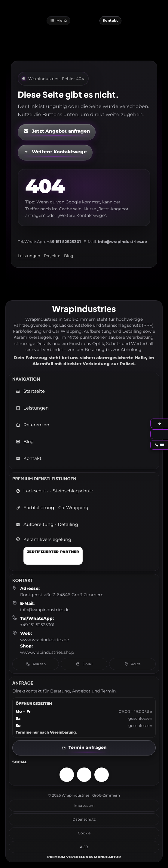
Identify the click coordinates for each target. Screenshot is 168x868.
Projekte (52, 256)
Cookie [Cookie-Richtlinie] (84, 833)
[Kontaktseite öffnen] (84, 748)
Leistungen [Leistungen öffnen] (32, 408)
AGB (84, 847)
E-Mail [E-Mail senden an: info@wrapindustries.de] (84, 664)
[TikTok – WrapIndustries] (102, 775)
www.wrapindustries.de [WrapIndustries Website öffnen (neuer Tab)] (44, 640)
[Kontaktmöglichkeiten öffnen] (55, 153)
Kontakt (29, 458)
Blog (69, 256)
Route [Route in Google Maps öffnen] (132, 664)
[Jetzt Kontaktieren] (110, 21)
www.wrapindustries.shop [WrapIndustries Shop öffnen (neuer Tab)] (47, 652)
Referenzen (32, 425)
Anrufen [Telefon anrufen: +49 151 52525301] (36, 664)
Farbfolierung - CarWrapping (52, 508)
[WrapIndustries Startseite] (85, 21)
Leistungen (29, 256)
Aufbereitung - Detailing (47, 524)
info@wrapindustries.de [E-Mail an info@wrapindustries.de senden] (45, 610)
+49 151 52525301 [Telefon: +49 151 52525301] (37, 625)
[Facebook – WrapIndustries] (84, 775)
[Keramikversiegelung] (49, 551)
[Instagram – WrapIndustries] (67, 775)
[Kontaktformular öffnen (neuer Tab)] (57, 132)
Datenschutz (84, 819)
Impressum (84, 805)
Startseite (30, 391)
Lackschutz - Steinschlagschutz (55, 491)
